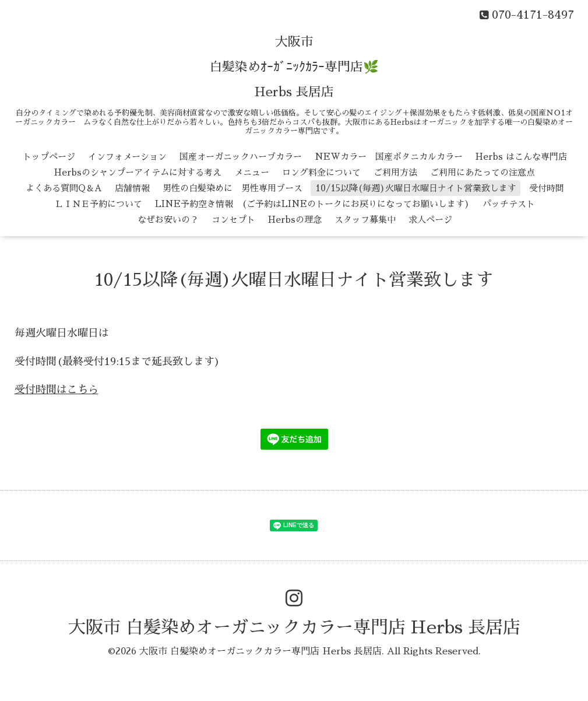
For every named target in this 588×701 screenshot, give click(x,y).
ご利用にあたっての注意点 (483, 172)
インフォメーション (127, 157)
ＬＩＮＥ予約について (98, 204)
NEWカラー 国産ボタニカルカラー (389, 157)
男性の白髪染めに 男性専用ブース (233, 188)
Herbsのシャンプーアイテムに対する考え (138, 172)
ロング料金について (321, 172)
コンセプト (233, 220)
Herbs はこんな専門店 (521, 157)
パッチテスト (509, 204)
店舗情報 (132, 188)
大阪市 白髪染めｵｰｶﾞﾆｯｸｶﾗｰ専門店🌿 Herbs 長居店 (294, 67)
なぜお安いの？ (168, 220)
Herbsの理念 (295, 220)
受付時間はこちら (57, 390)
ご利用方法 (395, 172)
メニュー (252, 172)
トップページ (49, 157)
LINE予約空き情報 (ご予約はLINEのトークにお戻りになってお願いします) (312, 204)
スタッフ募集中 (365, 220)
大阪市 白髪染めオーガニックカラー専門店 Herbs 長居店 (294, 628)
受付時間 (547, 188)
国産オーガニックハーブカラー (241, 157)
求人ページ (430, 220)
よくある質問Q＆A (64, 188)
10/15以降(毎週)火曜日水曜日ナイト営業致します (416, 188)
